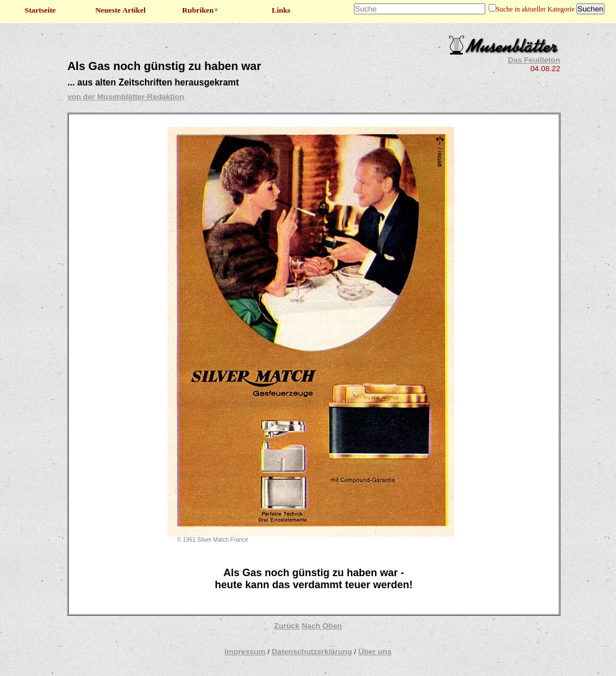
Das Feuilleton (534, 60)
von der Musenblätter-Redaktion (126, 97)
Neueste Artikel (120, 10)
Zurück (287, 626)
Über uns (375, 652)
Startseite (40, 10)
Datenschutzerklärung (312, 652)
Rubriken (201, 10)
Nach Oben (322, 626)
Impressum (245, 652)
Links (281, 10)
